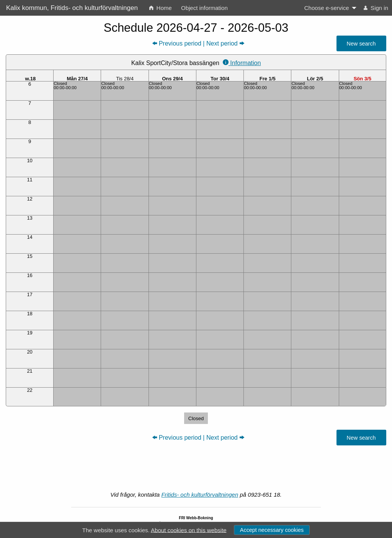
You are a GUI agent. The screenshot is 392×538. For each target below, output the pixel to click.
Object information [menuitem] (204, 8)
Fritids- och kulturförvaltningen (200, 495)
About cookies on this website (189, 530)
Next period (222, 44)
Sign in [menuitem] (376, 8)
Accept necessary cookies (272, 530)
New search (361, 44)
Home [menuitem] (160, 8)
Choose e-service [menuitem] (327, 8)
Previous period (180, 44)
